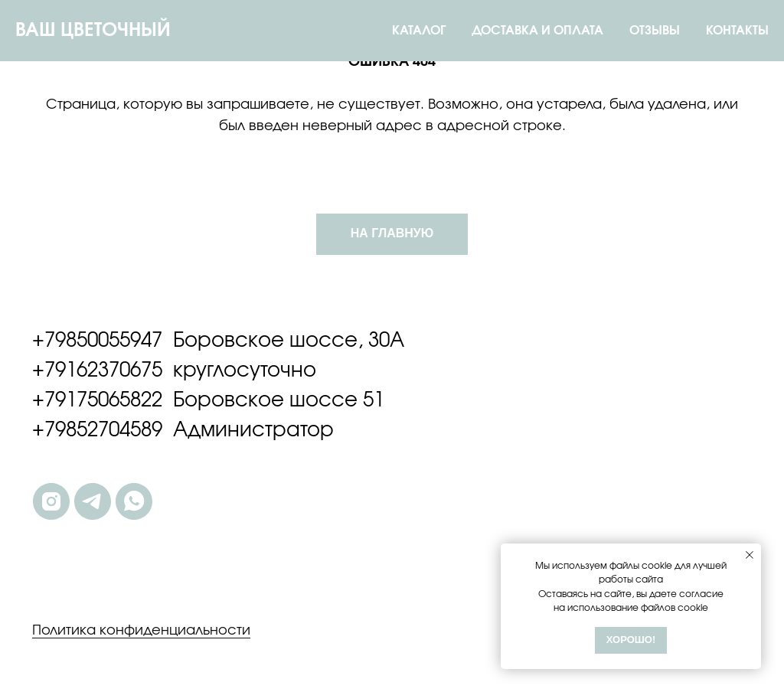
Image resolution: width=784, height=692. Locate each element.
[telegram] (93, 501)
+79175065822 (97, 400)
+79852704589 (97, 430)
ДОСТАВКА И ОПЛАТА (537, 31)
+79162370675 (97, 370)
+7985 (60, 341)
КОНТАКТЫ (737, 31)
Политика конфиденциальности (141, 631)
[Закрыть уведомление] (750, 555)
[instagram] (51, 501)
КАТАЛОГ (419, 31)
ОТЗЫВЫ (655, 31)
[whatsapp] (134, 501)
